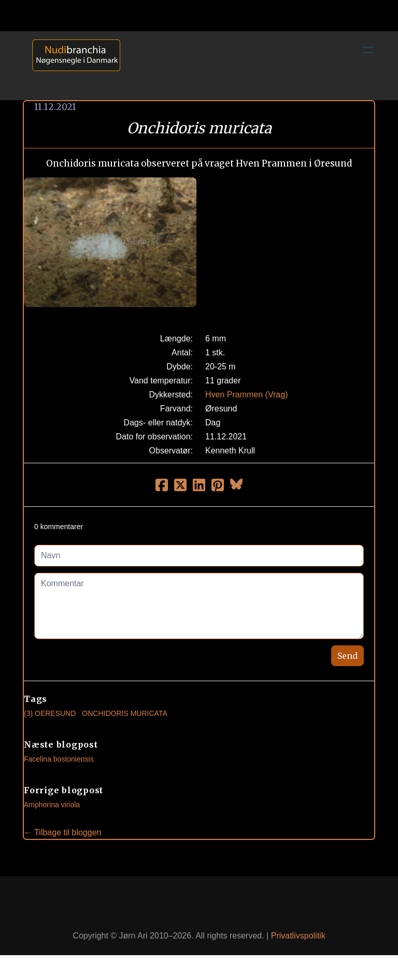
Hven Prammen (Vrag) (246, 395)
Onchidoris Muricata (124, 713)
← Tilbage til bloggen (62, 832)
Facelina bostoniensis (59, 759)
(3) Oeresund (50, 713)
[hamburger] (368, 50)
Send (347, 656)
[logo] (73, 65)
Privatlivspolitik (298, 936)
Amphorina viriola (52, 805)
